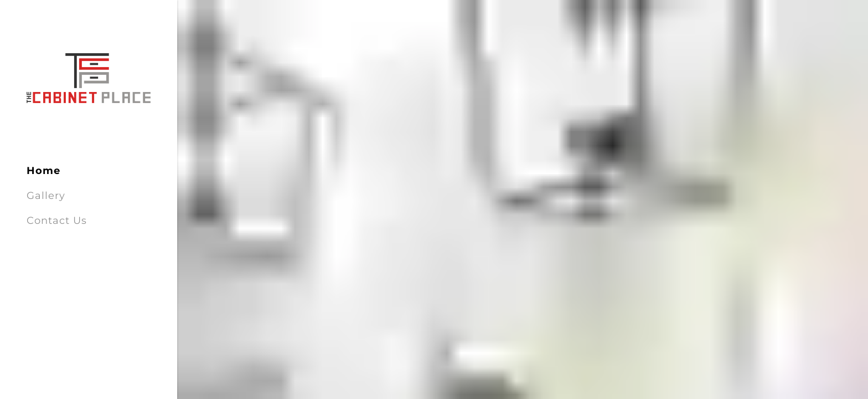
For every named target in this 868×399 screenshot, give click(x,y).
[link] (89, 78)
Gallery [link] (46, 196)
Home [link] (43, 171)
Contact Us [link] (57, 221)
